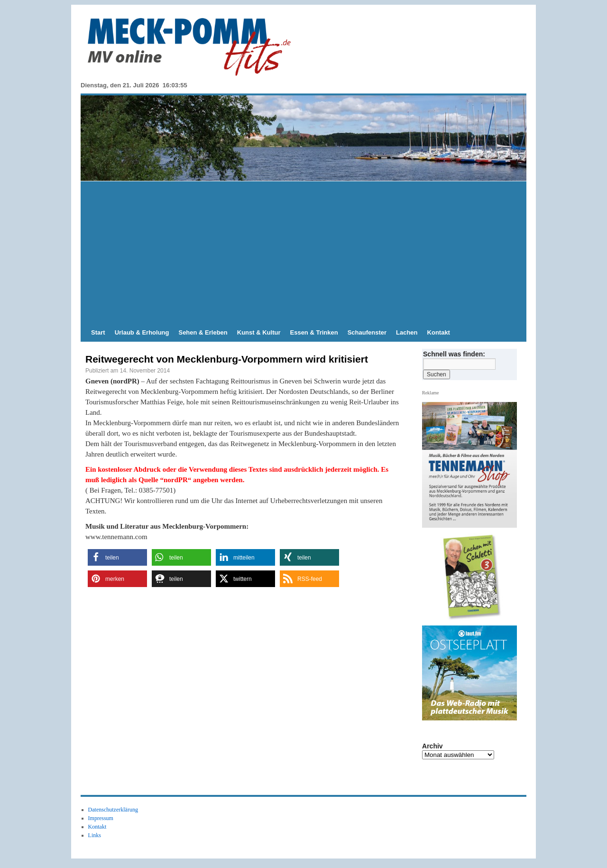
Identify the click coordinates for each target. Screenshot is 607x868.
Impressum (101, 818)
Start (98, 332)
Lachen (407, 332)
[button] (117, 557)
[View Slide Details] (473, 577)
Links (95, 835)
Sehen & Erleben (203, 332)
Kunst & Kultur (259, 332)
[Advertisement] (303, 252)
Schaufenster (367, 332)
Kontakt (439, 332)
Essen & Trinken (314, 332)
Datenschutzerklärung (113, 810)
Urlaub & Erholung (142, 332)
